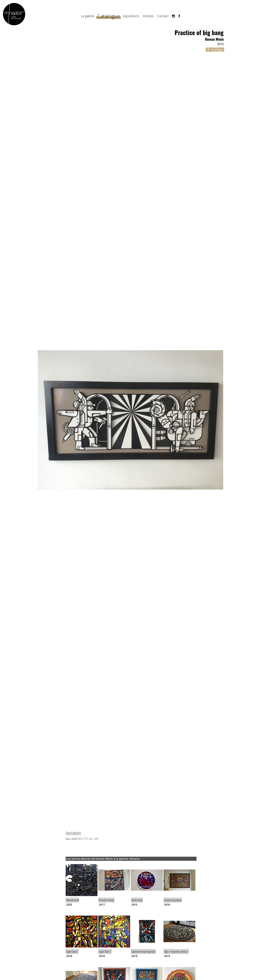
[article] (82, 885)
